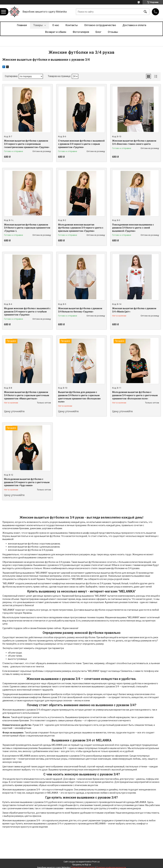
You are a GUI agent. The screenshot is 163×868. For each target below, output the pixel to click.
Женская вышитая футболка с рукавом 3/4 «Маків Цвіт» (134, 310)
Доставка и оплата (134, 25)
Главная (22, 25)
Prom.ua (96, 862)
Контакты (72, 25)
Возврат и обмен (56, 32)
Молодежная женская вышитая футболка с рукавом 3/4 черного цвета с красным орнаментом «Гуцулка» (81, 228)
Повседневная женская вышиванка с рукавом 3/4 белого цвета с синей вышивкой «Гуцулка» (133, 228)
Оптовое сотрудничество (100, 25)
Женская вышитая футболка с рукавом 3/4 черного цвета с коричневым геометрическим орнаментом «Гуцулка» (27, 144)
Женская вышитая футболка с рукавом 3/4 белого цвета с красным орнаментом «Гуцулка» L (27, 228)
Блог (98, 32)
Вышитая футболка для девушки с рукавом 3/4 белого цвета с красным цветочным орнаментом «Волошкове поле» (79, 397)
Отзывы (113, 32)
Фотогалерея (81, 32)
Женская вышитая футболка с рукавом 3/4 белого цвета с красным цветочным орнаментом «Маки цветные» (27, 395)
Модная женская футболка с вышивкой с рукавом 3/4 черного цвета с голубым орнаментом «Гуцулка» (27, 312)
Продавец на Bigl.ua (82, 865)
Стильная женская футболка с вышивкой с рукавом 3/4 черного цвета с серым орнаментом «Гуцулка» (81, 144)
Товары (38, 25)
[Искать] (145, 12)
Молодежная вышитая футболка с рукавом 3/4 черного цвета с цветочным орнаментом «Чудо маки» (27, 482)
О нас (56, 25)
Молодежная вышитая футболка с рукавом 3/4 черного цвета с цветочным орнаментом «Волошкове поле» (135, 395)
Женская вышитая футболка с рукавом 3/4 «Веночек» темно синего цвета (134, 142)
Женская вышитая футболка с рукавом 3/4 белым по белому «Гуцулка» (80, 310)
